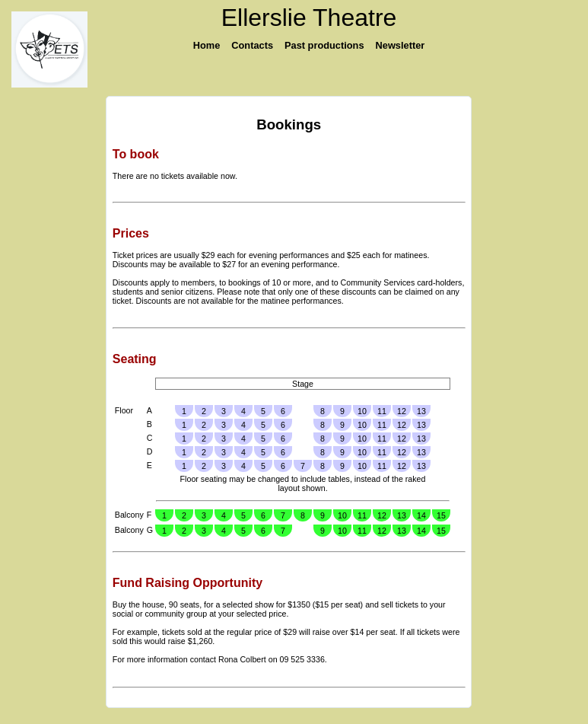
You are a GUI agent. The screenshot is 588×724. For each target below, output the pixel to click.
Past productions (324, 45)
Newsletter (400, 45)
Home (207, 45)
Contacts (252, 45)
